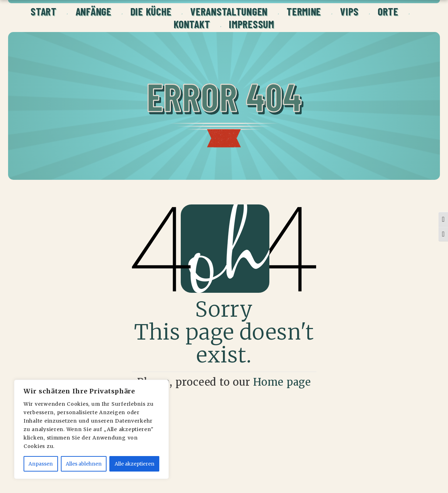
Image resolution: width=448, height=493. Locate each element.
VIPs (349, 11)
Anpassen (41, 464)
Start (44, 11)
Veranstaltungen (229, 11)
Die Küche (151, 11)
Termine (304, 11)
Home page (282, 382)
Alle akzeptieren (135, 464)
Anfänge (94, 11)
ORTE (388, 11)
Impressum (251, 24)
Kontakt (192, 24)
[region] (91, 429)
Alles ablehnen (84, 464)
